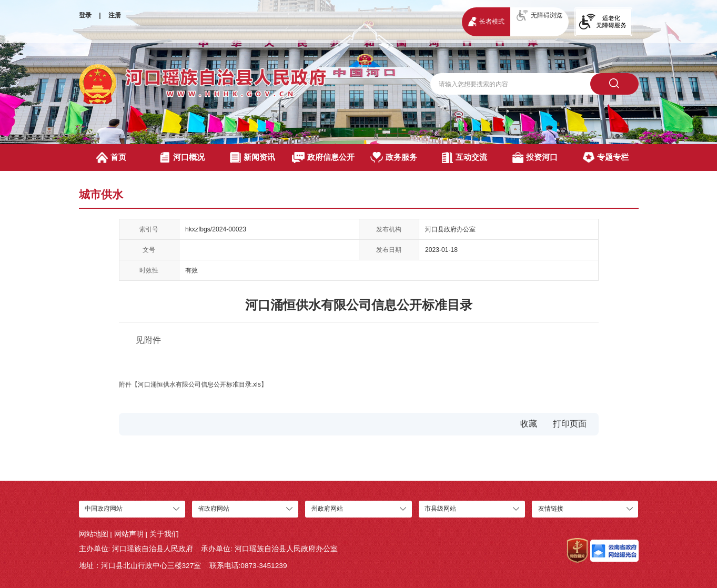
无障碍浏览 (540, 16)
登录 (85, 15)
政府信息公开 (323, 158)
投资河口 (535, 158)
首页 (112, 158)
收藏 (529, 424)
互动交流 (464, 158)
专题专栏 (605, 158)
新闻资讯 (253, 158)
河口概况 (182, 158)
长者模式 (486, 21)
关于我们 (164, 534)
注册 (115, 15)
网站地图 (94, 534)
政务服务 (394, 158)
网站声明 (129, 534)
